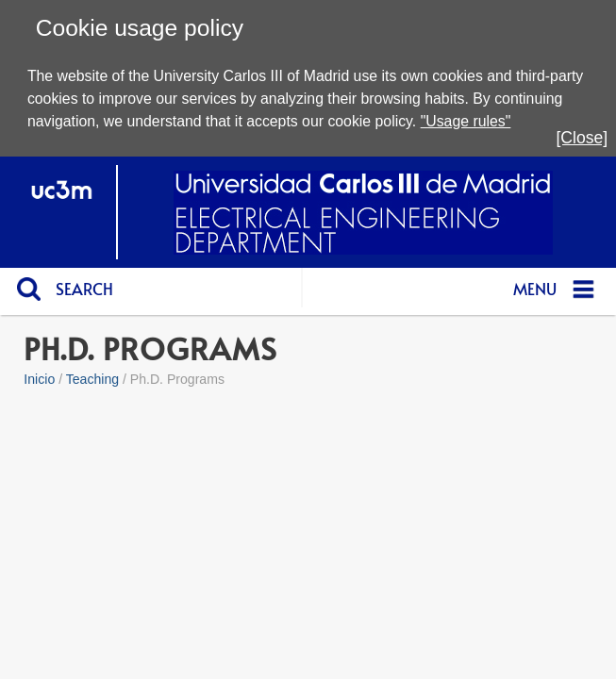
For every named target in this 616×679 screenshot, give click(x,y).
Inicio (39, 379)
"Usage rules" (466, 121)
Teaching (92, 379)
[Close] (582, 138)
